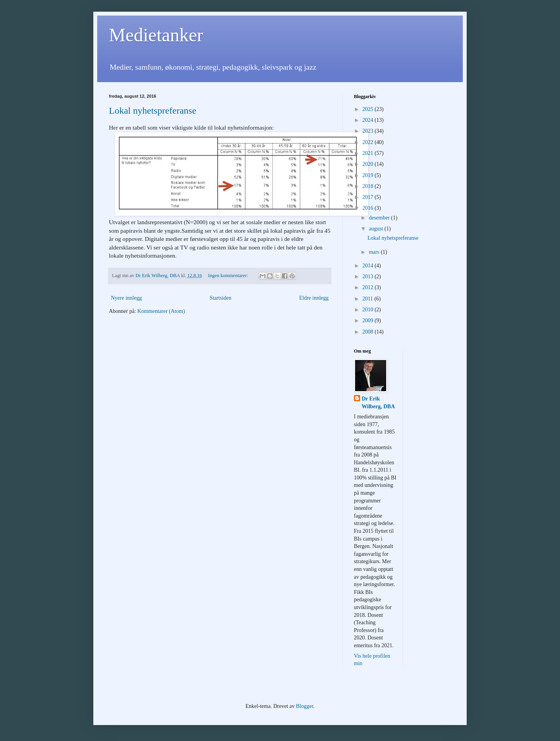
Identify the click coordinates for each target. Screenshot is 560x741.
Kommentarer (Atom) (161, 311)
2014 (369, 266)
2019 (369, 175)
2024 (369, 120)
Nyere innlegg (126, 298)
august (376, 229)
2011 (368, 299)
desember (380, 218)
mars (375, 252)
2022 (369, 142)
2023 (369, 131)
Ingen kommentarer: (229, 276)
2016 (369, 208)
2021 (369, 153)
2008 (369, 332)
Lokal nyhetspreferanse (153, 111)
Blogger (304, 706)
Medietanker (156, 35)
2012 (369, 287)
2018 (369, 186)
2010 (369, 310)
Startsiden (220, 298)
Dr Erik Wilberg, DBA (378, 403)
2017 (369, 197)
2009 (369, 320)
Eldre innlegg (314, 298)
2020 (369, 164)
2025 (369, 109)
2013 (369, 277)
